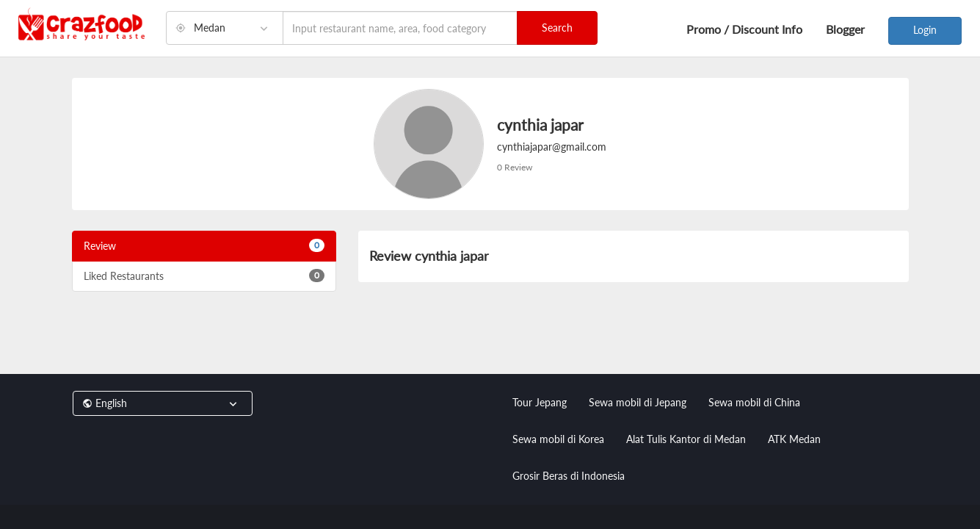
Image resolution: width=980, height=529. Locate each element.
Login (925, 30)
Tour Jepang (540, 402)
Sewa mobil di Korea (558, 439)
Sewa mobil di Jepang (638, 402)
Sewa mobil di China (754, 402)
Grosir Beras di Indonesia (569, 476)
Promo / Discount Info (744, 29)
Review (204, 245)
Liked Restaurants (204, 276)
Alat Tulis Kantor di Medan (686, 439)
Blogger (845, 29)
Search (557, 28)
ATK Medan (794, 439)
